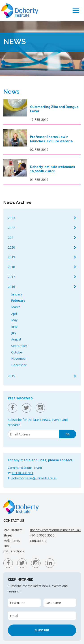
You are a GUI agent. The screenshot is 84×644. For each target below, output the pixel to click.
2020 (11, 247)
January (17, 294)
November (19, 359)
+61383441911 (23, 473)
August (16, 339)
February (18, 300)
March (16, 307)
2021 (11, 238)
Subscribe (42, 630)
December (19, 365)
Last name (53, 603)
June (14, 326)
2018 (11, 267)
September (19, 346)
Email (14, 616)
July (14, 333)
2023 (11, 218)
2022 (11, 228)
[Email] (33, 434)
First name (18, 603)
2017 (11, 277)
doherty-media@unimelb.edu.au (34, 478)
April (14, 313)
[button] (76, 10)
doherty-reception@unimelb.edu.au (55, 530)
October (17, 352)
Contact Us (38, 541)
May (14, 320)
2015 (11, 376)
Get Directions (14, 551)
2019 (11, 257)
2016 (11, 287)
